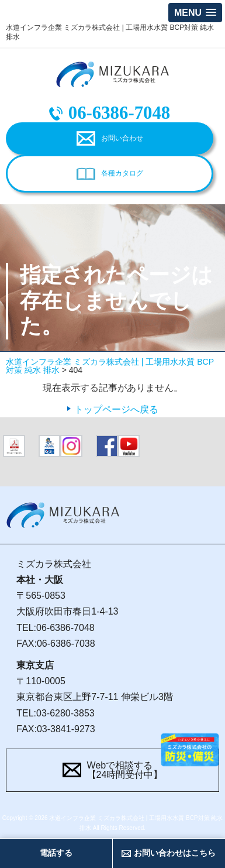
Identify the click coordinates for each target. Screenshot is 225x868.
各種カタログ (122, 173)
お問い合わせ (122, 138)
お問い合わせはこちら (175, 853)
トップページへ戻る (116, 409)
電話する (56, 853)
